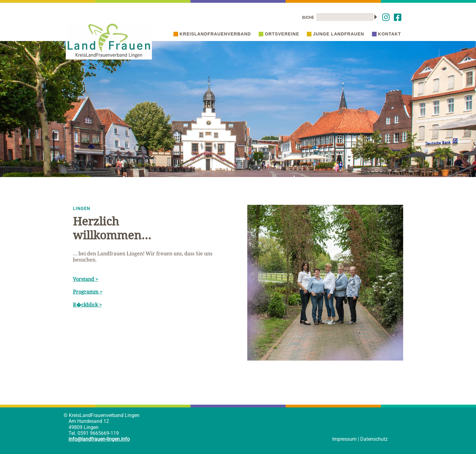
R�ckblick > (87, 305)
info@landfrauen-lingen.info (99, 439)
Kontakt (386, 34)
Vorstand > (86, 279)
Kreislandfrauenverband (212, 34)
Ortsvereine (279, 34)
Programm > (88, 292)
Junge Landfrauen (335, 34)
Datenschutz (374, 439)
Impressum (344, 439)
